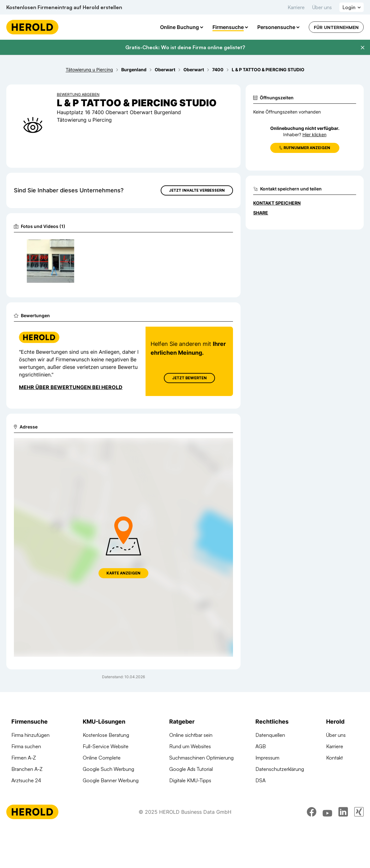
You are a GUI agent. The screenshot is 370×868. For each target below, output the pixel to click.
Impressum (267, 758)
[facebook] (312, 851)
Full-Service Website (106, 746)
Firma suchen (26, 746)
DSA (260, 780)
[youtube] (327, 851)
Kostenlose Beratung (106, 735)
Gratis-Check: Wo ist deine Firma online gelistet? (185, 47)
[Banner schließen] (362, 48)
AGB (261, 746)
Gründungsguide (188, 803)
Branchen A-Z (27, 769)
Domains (92, 814)
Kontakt (334, 758)
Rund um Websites (190, 746)
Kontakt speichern (277, 203)
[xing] (359, 851)
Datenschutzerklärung (280, 769)
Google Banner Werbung (111, 780)
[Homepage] (32, 27)
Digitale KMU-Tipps (190, 780)
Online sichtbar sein (191, 735)
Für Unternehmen (336, 27)
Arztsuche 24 (26, 780)
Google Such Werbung (108, 769)
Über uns (322, 7)
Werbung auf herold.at (36, 792)
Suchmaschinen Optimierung (115, 803)
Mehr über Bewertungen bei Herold (71, 387)
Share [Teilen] (261, 213)
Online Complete (102, 758)
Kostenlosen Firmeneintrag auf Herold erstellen (64, 7)
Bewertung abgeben (78, 94)
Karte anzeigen (123, 573)
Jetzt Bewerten (189, 378)
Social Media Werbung (108, 792)
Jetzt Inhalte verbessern (197, 190)
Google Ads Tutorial (191, 769)
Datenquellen (270, 735)
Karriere (296, 7)
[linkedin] (343, 851)
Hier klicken (314, 134)
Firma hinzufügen (30, 735)
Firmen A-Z (24, 758)
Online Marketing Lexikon (197, 792)
